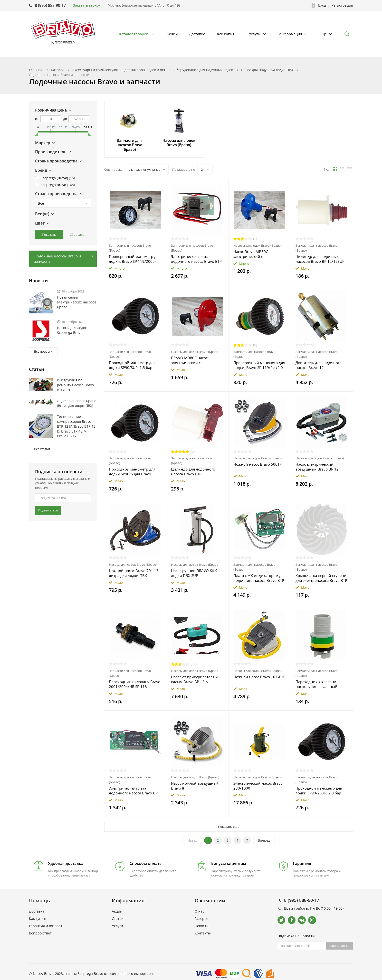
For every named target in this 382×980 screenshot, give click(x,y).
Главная (36, 70)
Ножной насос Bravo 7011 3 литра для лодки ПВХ (134, 573)
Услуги (255, 34)
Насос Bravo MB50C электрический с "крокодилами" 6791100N (257, 254)
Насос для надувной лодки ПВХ (267, 70)
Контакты (203, 933)
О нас (199, 911)
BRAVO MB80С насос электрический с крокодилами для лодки (193, 360)
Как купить (227, 34)
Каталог (57, 70)
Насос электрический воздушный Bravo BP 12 (317, 467)
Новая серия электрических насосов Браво (77, 302)
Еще (323, 34)
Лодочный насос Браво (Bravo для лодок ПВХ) (77, 403)
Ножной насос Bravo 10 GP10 (259, 677)
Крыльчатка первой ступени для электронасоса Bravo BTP (321, 578)
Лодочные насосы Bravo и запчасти (58, 259)
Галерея (201, 919)
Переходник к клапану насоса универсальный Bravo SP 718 (316, 684)
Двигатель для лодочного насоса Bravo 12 (319, 365)
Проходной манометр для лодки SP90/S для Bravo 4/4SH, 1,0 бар (132, 471)
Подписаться (48, 510)
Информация (290, 34)
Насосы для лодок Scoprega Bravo (72, 330)
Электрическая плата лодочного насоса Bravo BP (133, 791)
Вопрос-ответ (40, 933)
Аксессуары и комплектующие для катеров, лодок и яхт (119, 70)
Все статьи (42, 449)
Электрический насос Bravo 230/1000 (258, 786)
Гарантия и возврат (46, 926)
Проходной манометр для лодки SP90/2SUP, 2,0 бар (319, 791)
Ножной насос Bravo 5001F (258, 464)
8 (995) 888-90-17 (50, 5)
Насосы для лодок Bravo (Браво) (258, 245)
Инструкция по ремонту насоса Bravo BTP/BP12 (75, 385)
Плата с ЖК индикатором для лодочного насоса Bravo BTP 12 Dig (259, 578)
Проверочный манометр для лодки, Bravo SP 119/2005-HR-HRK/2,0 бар (135, 259)
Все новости (43, 351)
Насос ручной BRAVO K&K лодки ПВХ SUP (194, 573)
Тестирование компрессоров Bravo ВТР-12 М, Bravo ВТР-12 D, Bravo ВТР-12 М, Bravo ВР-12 (76, 426)
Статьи (118, 919)
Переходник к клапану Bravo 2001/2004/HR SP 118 (135, 684)
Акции (172, 34)
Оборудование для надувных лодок (203, 70)
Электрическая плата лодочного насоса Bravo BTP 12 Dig (196, 259)
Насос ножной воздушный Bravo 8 (195, 786)
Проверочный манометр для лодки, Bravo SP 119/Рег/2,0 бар (259, 365)
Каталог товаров (134, 34)
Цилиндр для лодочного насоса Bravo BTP (193, 471)
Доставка (197, 34)
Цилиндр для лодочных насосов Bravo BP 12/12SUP (320, 259)
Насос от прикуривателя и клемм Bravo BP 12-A (194, 679)
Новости (202, 926)
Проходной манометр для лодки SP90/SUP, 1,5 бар (132, 365)
